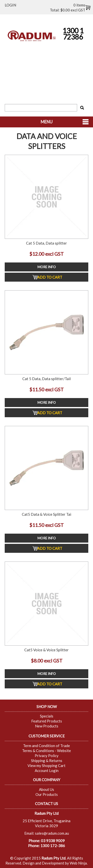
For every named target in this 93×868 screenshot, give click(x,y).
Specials (47, 716)
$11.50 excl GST (46, 389)
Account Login (47, 770)
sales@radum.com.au (52, 833)
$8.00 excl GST (47, 661)
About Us (46, 789)
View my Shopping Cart (46, 766)
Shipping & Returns (47, 761)
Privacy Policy (47, 756)
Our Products (47, 794)
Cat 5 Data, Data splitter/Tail (46, 379)
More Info (47, 267)
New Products (47, 726)
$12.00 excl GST (46, 254)
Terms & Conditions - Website (46, 751)
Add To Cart (50, 277)
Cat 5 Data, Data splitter (46, 243)
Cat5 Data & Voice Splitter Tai (46, 514)
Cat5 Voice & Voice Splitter (46, 650)
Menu (47, 122)
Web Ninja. (79, 863)
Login (10, 5)
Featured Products (47, 721)
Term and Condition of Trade (46, 746)
